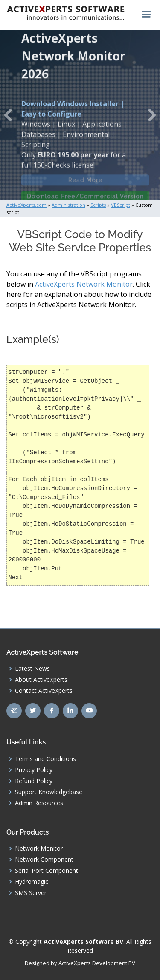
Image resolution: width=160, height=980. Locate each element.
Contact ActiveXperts (44, 691)
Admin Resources (39, 803)
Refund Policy (34, 781)
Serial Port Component (47, 871)
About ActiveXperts (41, 680)
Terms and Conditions (45, 759)
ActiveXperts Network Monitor (84, 284)
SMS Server (31, 893)
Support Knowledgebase (49, 792)
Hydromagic (32, 882)
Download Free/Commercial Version (85, 199)
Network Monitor (39, 849)
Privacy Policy (34, 770)
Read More (86, 182)
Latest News (32, 669)
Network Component (44, 860)
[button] (8, 115)
